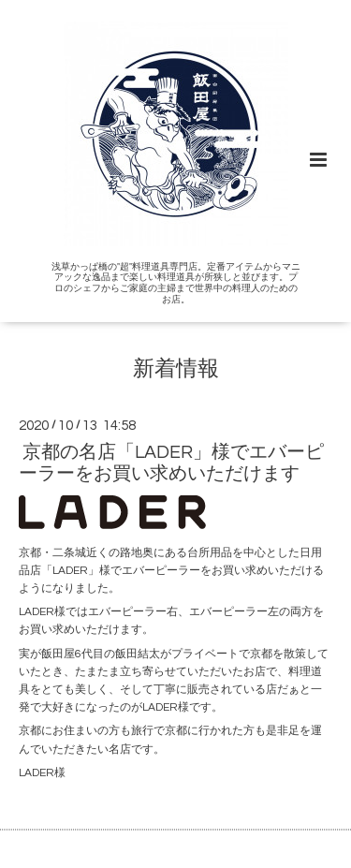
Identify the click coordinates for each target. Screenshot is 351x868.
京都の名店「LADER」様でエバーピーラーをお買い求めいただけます (171, 463)
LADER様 (42, 773)
